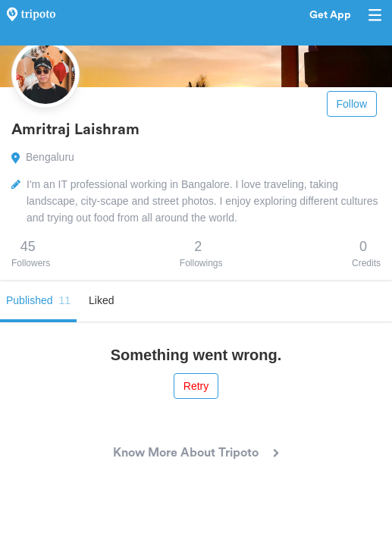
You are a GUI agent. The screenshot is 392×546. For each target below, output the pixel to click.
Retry (196, 386)
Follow (352, 104)
